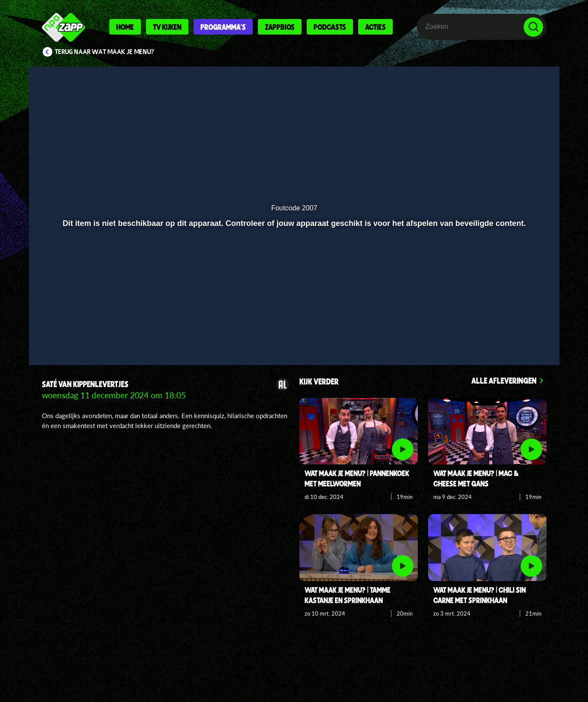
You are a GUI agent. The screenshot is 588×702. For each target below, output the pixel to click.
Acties (375, 27)
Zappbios (280, 27)
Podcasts (330, 27)
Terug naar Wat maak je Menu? (105, 52)
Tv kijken (167, 27)
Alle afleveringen (504, 380)
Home (125, 27)
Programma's (223, 27)
